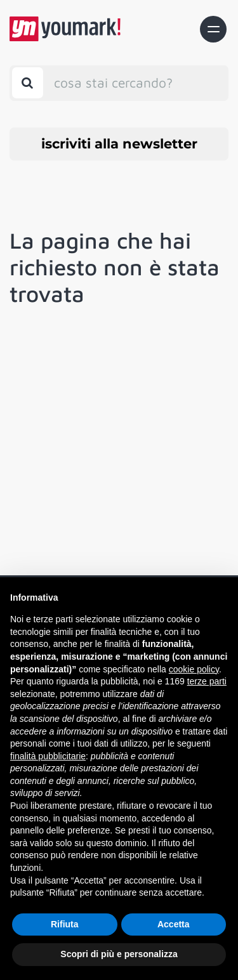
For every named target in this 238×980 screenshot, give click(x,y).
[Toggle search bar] (28, 83)
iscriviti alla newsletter (119, 144)
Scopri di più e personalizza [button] (119, 954)
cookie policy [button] (194, 669)
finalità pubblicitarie (48, 756)
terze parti (207, 681)
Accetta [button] (174, 924)
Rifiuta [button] (65, 924)
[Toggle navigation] (213, 29)
